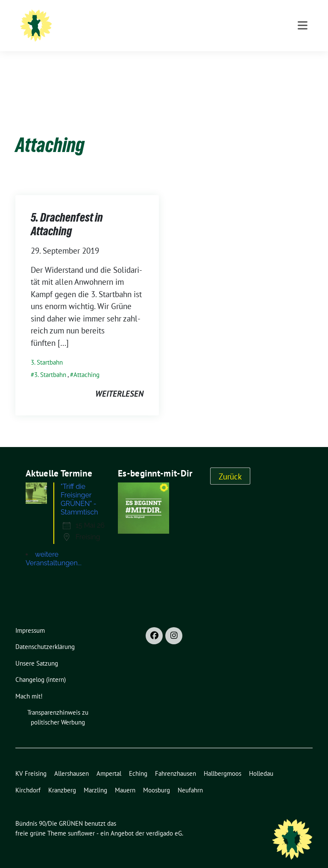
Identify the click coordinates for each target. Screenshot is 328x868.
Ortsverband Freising (129, 30)
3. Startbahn (47, 349)
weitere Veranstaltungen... (54, 545)
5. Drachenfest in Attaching (67, 211)
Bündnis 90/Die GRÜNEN (139, 18)
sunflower (81, 820)
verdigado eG (164, 820)
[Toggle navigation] (303, 61)
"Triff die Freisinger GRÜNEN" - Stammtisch (79, 486)
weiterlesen (119, 380)
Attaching (86, 361)
